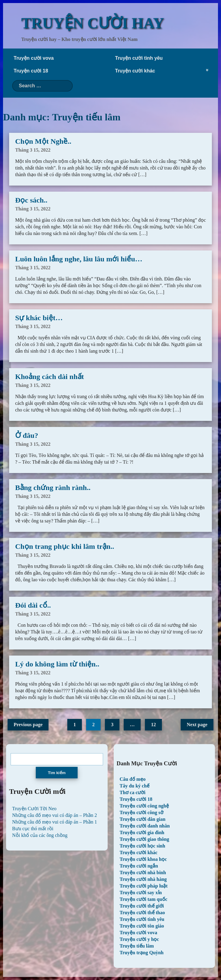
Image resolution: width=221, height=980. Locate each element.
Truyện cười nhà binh (143, 873)
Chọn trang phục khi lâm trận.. (65, 546)
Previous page (28, 725)
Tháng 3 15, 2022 (33, 150)
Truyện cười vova (34, 58)
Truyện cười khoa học (143, 859)
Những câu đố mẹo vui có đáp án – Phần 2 (55, 815)
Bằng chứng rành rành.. (53, 488)
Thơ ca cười (133, 792)
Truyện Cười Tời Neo (34, 809)
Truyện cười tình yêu (139, 58)
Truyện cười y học (139, 939)
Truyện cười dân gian (143, 819)
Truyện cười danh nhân (145, 826)
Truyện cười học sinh (142, 846)
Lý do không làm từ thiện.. (57, 664)
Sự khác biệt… (39, 318)
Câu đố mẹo (133, 779)
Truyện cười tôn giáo (142, 926)
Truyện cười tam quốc (144, 899)
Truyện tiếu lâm (137, 946)
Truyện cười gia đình (142, 832)
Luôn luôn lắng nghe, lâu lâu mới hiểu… (79, 259)
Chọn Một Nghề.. (43, 141)
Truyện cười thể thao (142, 913)
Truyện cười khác (135, 71)
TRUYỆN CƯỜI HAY (93, 23)
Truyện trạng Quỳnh (142, 953)
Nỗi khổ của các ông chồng (40, 835)
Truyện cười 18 (31, 71)
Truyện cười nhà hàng (143, 879)
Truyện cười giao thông (145, 839)
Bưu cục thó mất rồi (33, 829)
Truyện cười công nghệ (144, 806)
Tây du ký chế (135, 786)
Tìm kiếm (57, 773)
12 (153, 725)
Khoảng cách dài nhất (50, 377)
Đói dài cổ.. (33, 605)
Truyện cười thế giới (142, 906)
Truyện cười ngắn (139, 866)
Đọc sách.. (31, 200)
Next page (197, 725)
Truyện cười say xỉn (141, 893)
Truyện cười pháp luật (144, 886)
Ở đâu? (27, 435)
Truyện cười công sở (142, 812)
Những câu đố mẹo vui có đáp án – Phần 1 (55, 822)
